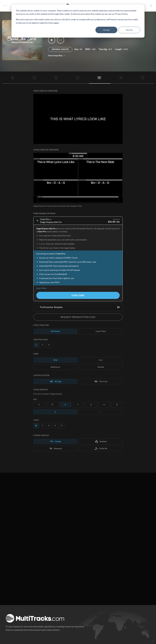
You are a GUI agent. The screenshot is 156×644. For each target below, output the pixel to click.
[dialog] (78, 21)
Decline (129, 30)
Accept (106, 30)
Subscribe (78, 295)
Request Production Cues (78, 317)
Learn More (41, 288)
